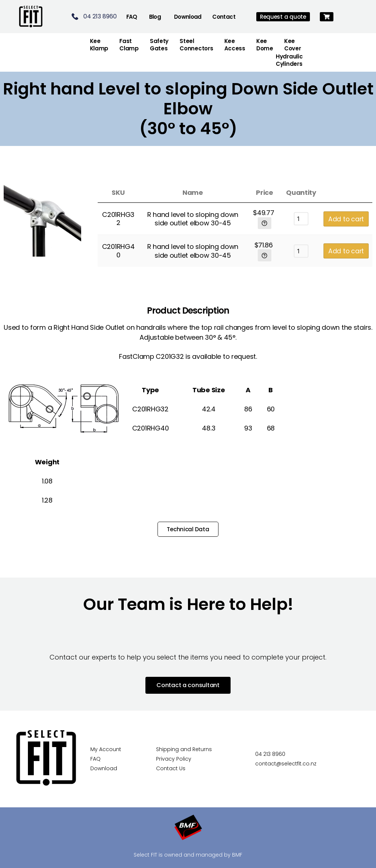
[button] (327, 17)
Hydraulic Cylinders (289, 60)
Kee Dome (265, 45)
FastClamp (129, 45)
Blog (155, 17)
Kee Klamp (99, 45)
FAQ (132, 17)
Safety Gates (159, 45)
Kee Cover (293, 45)
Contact (224, 17)
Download (188, 17)
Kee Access (235, 45)
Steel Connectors (196, 45)
